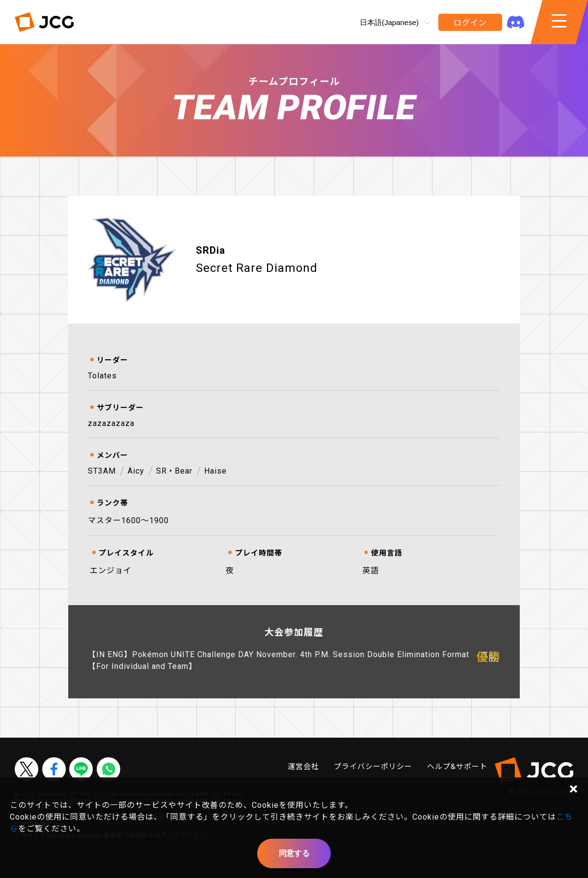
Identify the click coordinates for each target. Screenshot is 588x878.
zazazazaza (111, 423)
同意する (294, 853)
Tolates (102, 376)
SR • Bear (174, 471)
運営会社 (303, 767)
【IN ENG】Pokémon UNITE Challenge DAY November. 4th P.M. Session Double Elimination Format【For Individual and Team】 (279, 660)
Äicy (136, 471)
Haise (215, 471)
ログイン (470, 23)
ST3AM (102, 471)
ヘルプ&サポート (457, 767)
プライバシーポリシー (373, 767)
